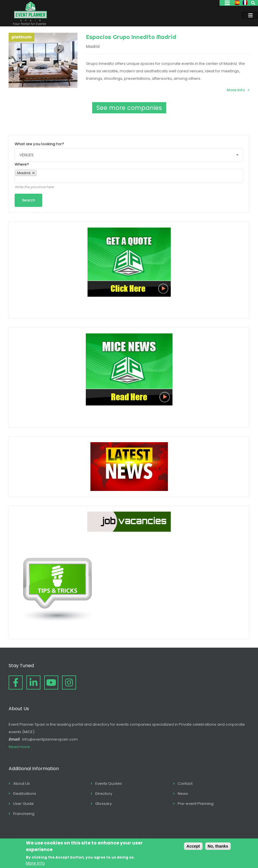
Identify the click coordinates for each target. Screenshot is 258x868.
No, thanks (218, 846)
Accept (193, 846)
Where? (22, 164)
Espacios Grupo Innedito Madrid (131, 37)
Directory (104, 794)
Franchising (24, 814)
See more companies (129, 108)
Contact (185, 783)
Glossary (103, 804)
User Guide (24, 804)
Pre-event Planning (196, 804)
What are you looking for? (39, 144)
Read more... (21, 747)
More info (236, 90)
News (183, 794)
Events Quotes (109, 783)
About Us (22, 783)
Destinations (25, 794)
